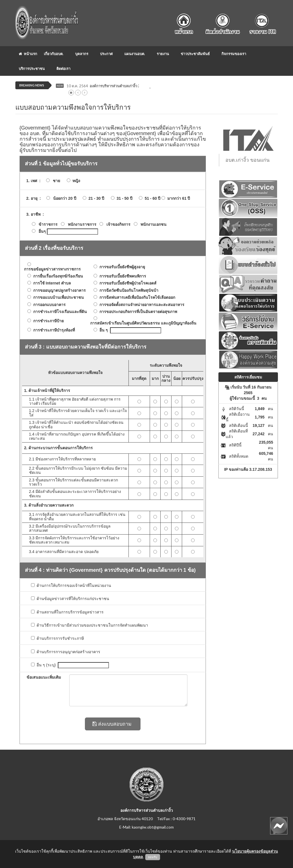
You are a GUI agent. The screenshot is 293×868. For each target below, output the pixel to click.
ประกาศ (106, 54)
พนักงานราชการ (82, 224)
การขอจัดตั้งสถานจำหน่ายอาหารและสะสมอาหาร (141, 305)
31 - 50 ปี (123, 198)
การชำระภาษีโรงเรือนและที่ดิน (59, 312)
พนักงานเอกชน (153, 224)
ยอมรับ (153, 857)
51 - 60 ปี (151, 198)
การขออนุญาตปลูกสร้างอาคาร (58, 290)
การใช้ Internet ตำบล (51, 283)
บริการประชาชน (32, 69)
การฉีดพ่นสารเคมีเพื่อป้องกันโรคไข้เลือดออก (136, 297)
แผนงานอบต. (135, 54)
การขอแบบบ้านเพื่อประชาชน (57, 297)
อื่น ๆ (103, 330)
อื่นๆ (42, 231)
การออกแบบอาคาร (48, 305)
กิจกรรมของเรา (234, 54)
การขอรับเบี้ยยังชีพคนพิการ (122, 276)
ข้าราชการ (48, 224)
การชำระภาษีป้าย (47, 321)
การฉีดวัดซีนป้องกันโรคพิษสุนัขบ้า (128, 290)
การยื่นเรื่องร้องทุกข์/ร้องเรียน (57, 276)
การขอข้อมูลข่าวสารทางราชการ (52, 269)
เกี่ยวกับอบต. (54, 54)
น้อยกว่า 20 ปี (63, 198)
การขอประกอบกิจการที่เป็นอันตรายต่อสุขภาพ (137, 312)
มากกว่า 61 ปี (178, 198)
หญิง (75, 181)
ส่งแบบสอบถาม (113, 724)
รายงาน (163, 54)
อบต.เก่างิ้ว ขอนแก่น (247, 160)
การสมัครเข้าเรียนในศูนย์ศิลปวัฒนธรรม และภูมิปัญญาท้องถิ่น (142, 323)
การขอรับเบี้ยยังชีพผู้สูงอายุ (121, 267)
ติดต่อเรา (63, 69)
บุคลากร (82, 54)
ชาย (55, 181)
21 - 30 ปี (95, 198)
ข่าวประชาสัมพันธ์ (195, 54)
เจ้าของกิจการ (118, 224)
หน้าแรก (28, 54)
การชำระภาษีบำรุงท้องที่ (53, 330)
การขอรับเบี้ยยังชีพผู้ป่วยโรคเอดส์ (127, 283)
